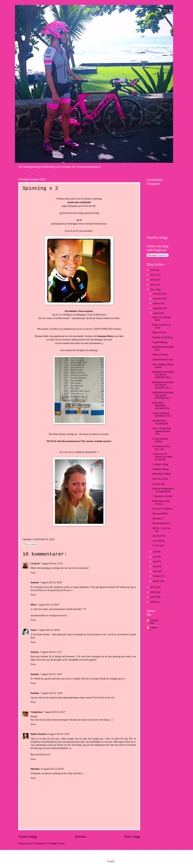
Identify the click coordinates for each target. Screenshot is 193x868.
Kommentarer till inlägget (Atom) (49, 843)
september (158, 308)
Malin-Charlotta (38, 734)
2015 (153, 275)
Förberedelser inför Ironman (161, 502)
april (155, 566)
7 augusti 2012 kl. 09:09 (48, 630)
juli (155, 552)
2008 (153, 602)
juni (155, 557)
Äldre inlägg (132, 837)
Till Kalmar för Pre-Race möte (161, 448)
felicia (33, 605)
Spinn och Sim (159, 332)
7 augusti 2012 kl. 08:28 (51, 582)
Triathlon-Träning (160, 469)
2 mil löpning (158, 541)
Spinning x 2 (158, 519)
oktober (157, 303)
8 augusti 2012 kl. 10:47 (58, 734)
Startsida (81, 837)
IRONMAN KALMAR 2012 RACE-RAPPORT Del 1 (163, 395)
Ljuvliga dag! (159, 484)
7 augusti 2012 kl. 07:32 (52, 564)
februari (157, 576)
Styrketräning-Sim (161, 523)
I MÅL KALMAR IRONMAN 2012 (162, 415)
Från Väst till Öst (160, 479)
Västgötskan (36, 712)
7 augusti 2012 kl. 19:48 (51, 693)
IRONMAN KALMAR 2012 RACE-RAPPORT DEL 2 (163, 385)
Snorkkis (35, 693)
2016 (153, 270)
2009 (153, 597)
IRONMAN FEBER (162, 474)
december (158, 294)
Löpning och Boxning (162, 337)
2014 (153, 280)
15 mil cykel (158, 545)
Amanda (35, 582)
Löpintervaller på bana (163, 360)
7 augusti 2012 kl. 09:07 (48, 605)
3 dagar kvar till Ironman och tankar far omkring (162, 457)
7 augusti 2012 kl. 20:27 (55, 712)
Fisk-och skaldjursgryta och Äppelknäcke (163, 490)
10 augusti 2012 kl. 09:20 (52, 769)
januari (156, 581)
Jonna (33, 630)
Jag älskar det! (159, 536)
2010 (153, 592)
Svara (33, 573)
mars (155, 571)
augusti (157, 313)
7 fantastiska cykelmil (162, 496)
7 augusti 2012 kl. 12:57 (51, 652)
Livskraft (35, 564)
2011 (153, 587)
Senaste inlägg (28, 837)
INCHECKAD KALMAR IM (160, 422)
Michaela (35, 769)
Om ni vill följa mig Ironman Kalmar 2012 (161, 431)
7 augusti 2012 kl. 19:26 (51, 674)
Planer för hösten (160, 355)
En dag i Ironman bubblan (160, 440)
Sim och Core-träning (162, 509)
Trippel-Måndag (160, 342)
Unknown (154, 629)
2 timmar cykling (160, 464)
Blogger (111, 861)
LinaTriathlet (154, 622)
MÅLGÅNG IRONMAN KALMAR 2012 (161, 406)
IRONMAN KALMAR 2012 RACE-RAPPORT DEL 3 (163, 375)
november (158, 299)
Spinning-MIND (160, 514)
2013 (153, 285)
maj (155, 561)
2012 (153, 290)
